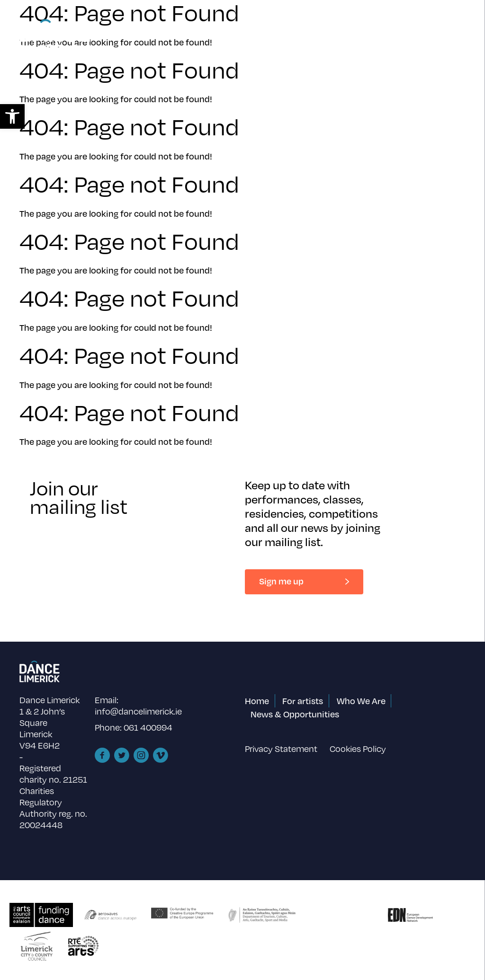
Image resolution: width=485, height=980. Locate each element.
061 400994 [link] (148, 727)
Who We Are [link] (361, 701)
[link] (12, 116)
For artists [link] (303, 701)
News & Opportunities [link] (295, 714)
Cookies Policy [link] (358, 748)
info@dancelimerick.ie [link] (138, 711)
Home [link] (257, 701)
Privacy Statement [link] (281, 748)
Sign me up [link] (281, 581)
